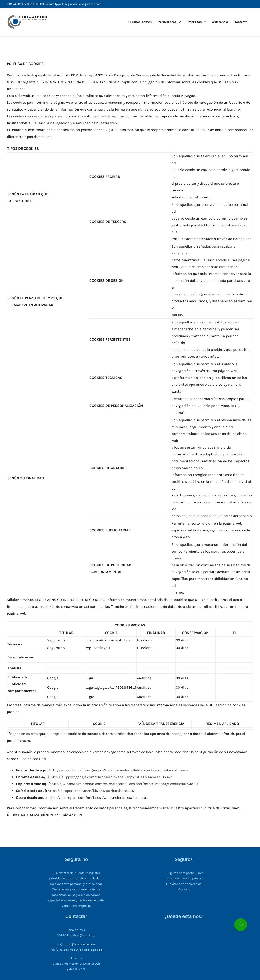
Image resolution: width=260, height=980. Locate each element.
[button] (241, 925)
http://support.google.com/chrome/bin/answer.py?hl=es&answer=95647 (111, 777)
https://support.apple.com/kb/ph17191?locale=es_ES (90, 791)
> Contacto (184, 889)
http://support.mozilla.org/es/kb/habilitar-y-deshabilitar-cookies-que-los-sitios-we (119, 770)
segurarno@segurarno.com (83, 4)
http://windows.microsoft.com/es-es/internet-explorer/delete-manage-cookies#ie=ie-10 (125, 784)
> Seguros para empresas (184, 878)
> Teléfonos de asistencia (184, 884)
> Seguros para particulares (184, 873)
